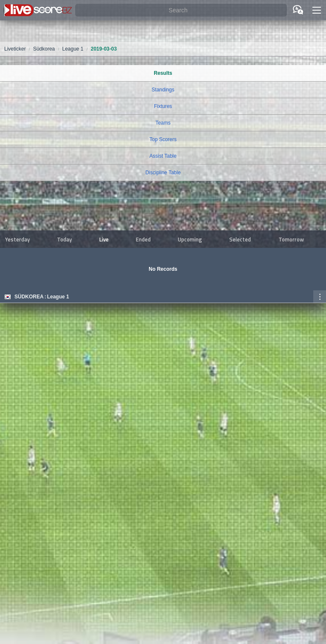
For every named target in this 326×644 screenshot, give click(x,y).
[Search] (181, 10)
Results (163, 73)
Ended (143, 239)
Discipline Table (163, 173)
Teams (163, 123)
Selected (240, 239)
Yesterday (17, 239)
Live (104, 239)
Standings (163, 90)
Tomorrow (291, 239)
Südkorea (29, 297)
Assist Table (163, 156)
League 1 (58, 297)
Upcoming (190, 239)
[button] (317, 10)
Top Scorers (163, 139)
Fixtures (163, 106)
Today (64, 239)
